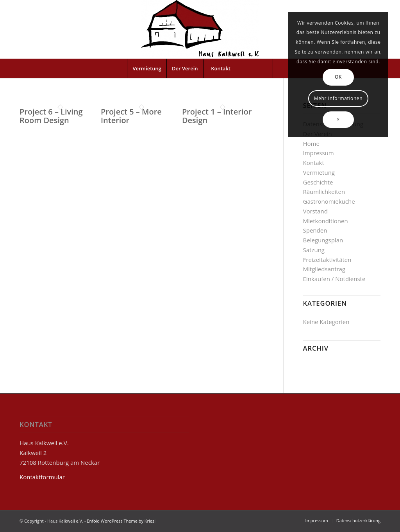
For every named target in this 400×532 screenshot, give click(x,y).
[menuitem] (147, 68)
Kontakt (314, 163)
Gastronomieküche (329, 201)
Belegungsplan (323, 240)
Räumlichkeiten (324, 192)
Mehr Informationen (338, 98)
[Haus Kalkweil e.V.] (200, 29)
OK (338, 77)
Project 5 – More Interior (131, 116)
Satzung (314, 250)
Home (311, 143)
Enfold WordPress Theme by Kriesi (121, 521)
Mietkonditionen (326, 221)
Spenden (315, 230)
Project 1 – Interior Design (217, 116)
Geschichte (318, 182)
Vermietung (319, 172)
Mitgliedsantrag (324, 269)
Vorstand (315, 211)
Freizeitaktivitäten (327, 260)
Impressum (319, 153)
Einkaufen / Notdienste (334, 279)
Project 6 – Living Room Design (51, 116)
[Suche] (255, 68)
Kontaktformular (42, 477)
